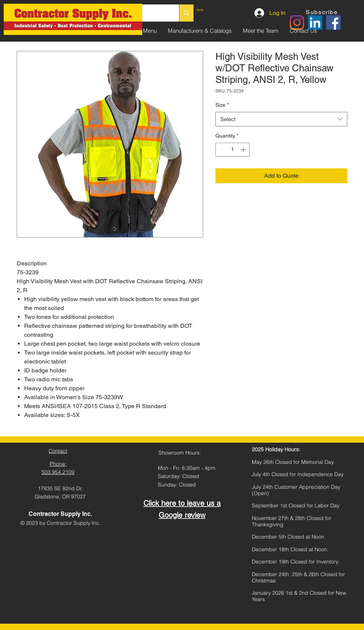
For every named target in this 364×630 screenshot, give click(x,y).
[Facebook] (333, 22)
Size (222, 105)
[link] (213, 10)
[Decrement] (221, 150)
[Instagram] (297, 22)
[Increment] (244, 150)
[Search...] (186, 13)
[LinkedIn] (315, 22)
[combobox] (281, 119)
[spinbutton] (233, 150)
